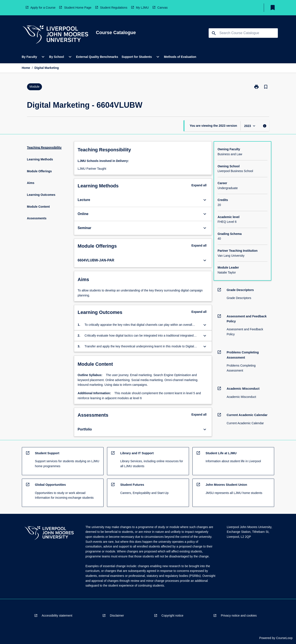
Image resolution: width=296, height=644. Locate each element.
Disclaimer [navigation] (117, 616)
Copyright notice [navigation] (172, 616)
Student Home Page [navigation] (78, 8)
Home (26, 68)
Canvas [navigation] (162, 8)
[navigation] (55, 35)
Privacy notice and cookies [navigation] (239, 616)
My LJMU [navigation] (142, 8)
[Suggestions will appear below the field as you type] (243, 33)
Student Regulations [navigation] (114, 8)
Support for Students (137, 57)
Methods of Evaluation (180, 57)
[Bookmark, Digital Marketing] (266, 87)
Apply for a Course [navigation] (43, 8)
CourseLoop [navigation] (284, 638)
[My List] (273, 8)
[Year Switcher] (250, 126)
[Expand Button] (205, 200)
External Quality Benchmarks (97, 57)
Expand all (199, 185)
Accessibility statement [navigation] (57, 616)
